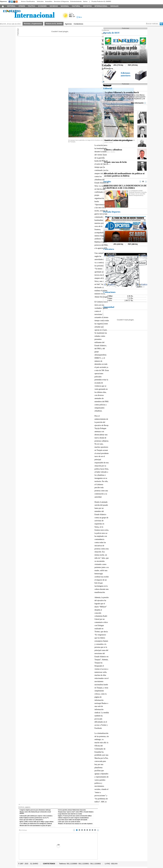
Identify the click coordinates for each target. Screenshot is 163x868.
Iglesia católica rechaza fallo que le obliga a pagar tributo (37, 822)
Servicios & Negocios (61, 1)
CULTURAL (76, 6)
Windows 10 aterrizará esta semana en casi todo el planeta (75, 824)
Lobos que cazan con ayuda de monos (69, 822)
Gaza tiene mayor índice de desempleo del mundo (73, 820)
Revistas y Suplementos (33, 24)
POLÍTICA (32, 6)
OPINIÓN (22, 6)
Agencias (68, 24)
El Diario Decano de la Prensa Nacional (29, 15)
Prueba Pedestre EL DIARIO (101, 1)
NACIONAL (65, 6)
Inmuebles (49, 1)
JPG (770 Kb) (118, 65)
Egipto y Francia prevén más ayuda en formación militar (75, 816)
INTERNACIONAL (101, 6)
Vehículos (40, 1)
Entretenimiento (76, 1)
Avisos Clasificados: (28, 1)
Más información (137, 103)
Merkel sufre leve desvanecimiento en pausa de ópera (35, 826)
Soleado (66, 16)
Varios (85, 1)
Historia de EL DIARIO (54, 24)
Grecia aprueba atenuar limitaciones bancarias (72, 810)
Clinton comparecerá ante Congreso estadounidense (73, 818)
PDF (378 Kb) (133, 65)
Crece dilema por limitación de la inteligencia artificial (36, 824)
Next (98, 830)
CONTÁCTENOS (49, 864)
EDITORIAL (11, 6)
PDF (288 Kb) (133, 244)
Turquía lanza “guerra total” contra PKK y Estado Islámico (76, 812)
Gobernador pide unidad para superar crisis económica (36, 816)
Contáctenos (78, 24)
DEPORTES (87, 6)
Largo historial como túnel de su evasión (70, 814)
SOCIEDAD (54, 6)
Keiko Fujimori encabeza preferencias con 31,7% (34, 818)
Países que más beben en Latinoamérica (31, 820)
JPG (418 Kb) (118, 244)
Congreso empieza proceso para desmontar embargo (35, 810)
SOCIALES (114, 6)
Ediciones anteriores (126, 74)
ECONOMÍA (42, 6)
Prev (74, 830)
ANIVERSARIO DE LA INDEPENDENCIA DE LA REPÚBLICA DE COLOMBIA (125, 187)
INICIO (3, 6)
